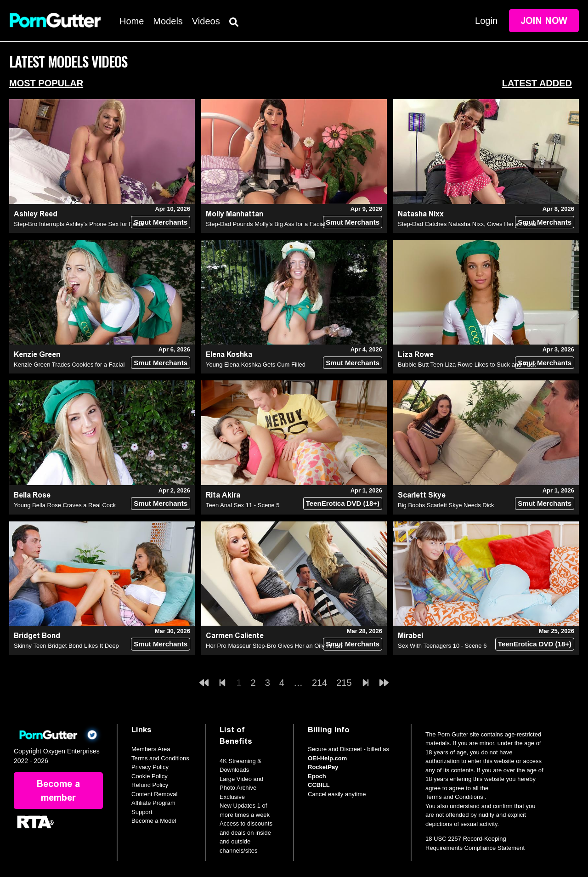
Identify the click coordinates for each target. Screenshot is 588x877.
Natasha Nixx (421, 214)
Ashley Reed (36, 214)
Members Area (151, 749)
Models (168, 21)
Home (132, 21)
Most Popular (46, 83)
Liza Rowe (416, 354)
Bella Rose (32, 495)
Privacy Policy (150, 767)
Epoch (317, 776)
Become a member (58, 791)
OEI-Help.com (327, 758)
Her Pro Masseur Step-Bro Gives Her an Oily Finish (274, 646)
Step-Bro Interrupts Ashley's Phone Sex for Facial (79, 224)
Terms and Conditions (160, 758)
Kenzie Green (37, 354)
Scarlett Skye (422, 495)
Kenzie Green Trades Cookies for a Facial (69, 365)
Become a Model (154, 821)
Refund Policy (150, 785)
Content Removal (154, 794)
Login (486, 21)
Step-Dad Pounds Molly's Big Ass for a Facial (266, 224)
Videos (206, 21)
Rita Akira (223, 495)
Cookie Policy (150, 776)
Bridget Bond (37, 636)
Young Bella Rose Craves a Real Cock (65, 505)
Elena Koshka (229, 354)
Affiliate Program (153, 803)
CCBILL (319, 785)
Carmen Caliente (235, 636)
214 (319, 683)
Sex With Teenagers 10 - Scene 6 (442, 646)
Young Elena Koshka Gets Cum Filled (256, 365)
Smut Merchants (161, 222)
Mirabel (410, 636)
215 (344, 683)
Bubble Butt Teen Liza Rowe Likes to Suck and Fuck (467, 365)
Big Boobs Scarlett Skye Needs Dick (446, 505)
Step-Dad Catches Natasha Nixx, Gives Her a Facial (467, 224)
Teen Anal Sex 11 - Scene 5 (243, 505)
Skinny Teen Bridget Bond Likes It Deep (66, 646)
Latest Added (537, 83)
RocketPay (323, 767)
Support (142, 812)
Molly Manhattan (235, 214)
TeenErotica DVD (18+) (343, 503)
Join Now (544, 21)
